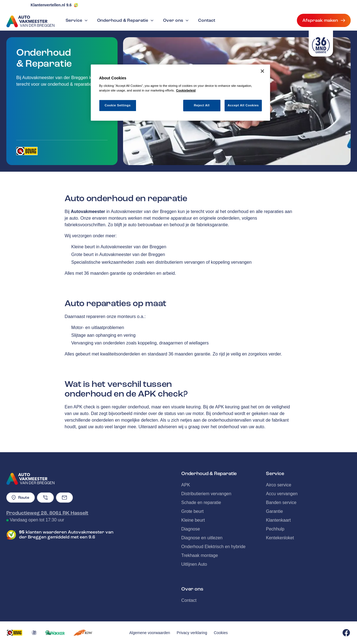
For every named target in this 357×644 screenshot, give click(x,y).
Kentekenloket (280, 538)
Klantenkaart (278, 520)
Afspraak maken (324, 20)
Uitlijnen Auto (194, 564)
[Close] (262, 71)
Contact (207, 20)
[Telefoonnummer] (45, 498)
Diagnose (191, 529)
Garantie (274, 511)
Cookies (221, 633)
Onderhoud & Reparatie (126, 20)
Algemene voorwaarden (150, 633)
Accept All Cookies (243, 105)
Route (21, 498)
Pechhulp (275, 529)
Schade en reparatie (201, 502)
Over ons (176, 20)
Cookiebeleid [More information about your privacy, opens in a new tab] (186, 90)
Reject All (202, 105)
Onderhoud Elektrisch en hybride (213, 547)
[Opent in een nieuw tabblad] (27, 151)
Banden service (281, 502)
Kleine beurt (193, 520)
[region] (180, 93)
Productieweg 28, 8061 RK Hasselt (47, 513)
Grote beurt (192, 511)
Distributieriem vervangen (206, 494)
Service (77, 20)
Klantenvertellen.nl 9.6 (51, 5)
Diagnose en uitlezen (202, 538)
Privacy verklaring (192, 633)
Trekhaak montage (200, 555)
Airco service (279, 485)
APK (186, 485)
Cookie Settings (118, 105)
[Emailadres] (64, 498)
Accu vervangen (282, 494)
